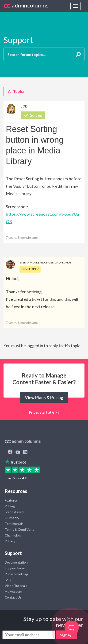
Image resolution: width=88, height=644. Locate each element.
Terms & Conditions (19, 529)
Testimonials (14, 524)
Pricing (10, 506)
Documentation (16, 562)
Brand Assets (15, 512)
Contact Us (13, 597)
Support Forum (16, 568)
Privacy (10, 541)
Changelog (13, 535)
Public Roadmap (16, 574)
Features (11, 500)
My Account (14, 591)
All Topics (16, 91)
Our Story (12, 518)
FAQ (8, 580)
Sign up (66, 635)
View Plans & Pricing (44, 398)
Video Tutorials (16, 586)
